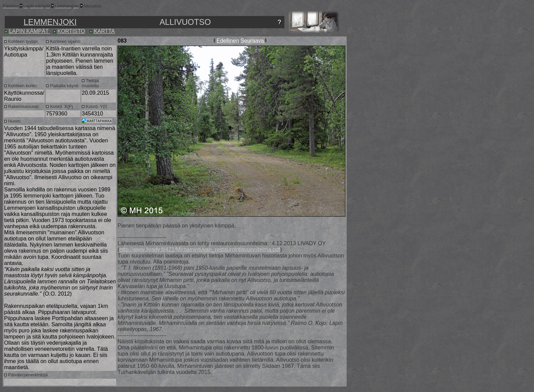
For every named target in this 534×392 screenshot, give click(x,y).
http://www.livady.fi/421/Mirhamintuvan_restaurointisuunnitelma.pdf (200, 249)
